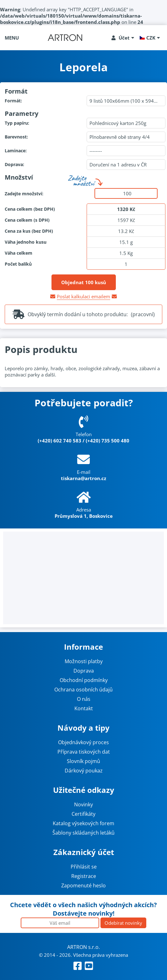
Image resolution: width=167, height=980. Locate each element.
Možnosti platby (84, 661)
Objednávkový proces (83, 742)
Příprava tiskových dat (84, 752)
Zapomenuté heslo (83, 885)
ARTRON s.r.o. (83, 947)
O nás (84, 699)
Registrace (84, 876)
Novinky (83, 804)
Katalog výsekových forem (83, 823)
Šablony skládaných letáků (83, 833)
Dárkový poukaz (84, 771)
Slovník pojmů (83, 761)
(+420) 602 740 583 (59, 441)
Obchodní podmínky (84, 680)
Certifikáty (83, 814)
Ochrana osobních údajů (83, 690)
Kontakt (84, 708)
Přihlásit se (84, 867)
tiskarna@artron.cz (83, 478)
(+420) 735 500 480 (108, 441)
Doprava (84, 671)
